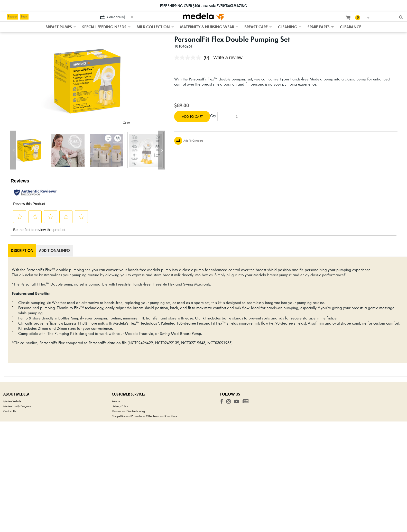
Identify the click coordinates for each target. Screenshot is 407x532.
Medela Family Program (17, 406)
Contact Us (10, 411)
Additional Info (54, 251)
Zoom (127, 123)
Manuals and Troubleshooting (128, 411)
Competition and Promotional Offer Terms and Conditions (144, 416)
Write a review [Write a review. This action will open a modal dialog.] (228, 58)
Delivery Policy (120, 406)
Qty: (213, 116)
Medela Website (12, 401)
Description (22, 251)
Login (24, 17)
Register (12, 17)
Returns (116, 401)
